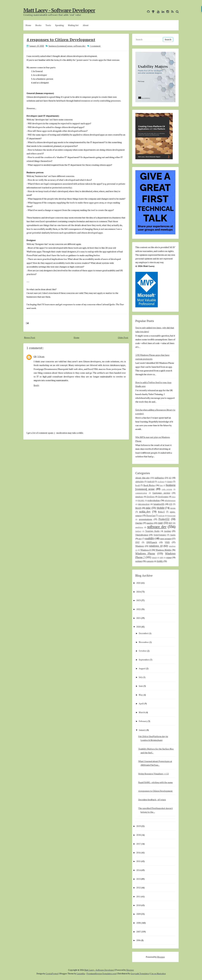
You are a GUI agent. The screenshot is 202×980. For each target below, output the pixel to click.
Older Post (123, 337)
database (139, 497)
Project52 (164, 519)
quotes (150, 523)
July (141, 677)
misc (148, 508)
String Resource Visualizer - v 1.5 (154, 774)
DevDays (151, 497)
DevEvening (163, 497)
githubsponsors (170, 500)
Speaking (59, 25)
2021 (139, 618)
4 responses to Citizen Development (61, 40)
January (142, 730)
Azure (170, 482)
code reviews (167, 489)
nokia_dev (145, 512)
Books (38, 25)
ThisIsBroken (142, 535)
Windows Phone (145, 554)
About (86, 25)
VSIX (167, 542)
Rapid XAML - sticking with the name (156, 782)
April (141, 703)
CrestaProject (52, 974)
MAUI (138, 508)
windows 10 (156, 546)
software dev (79, 46)
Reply (36, 385)
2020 (139, 627)
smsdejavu (139, 527)
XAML (160, 561)
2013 (139, 879)
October (143, 651)
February (143, 721)
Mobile (161, 508)
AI (170, 478)
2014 (139, 870)
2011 (139, 896)
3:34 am (41, 356)
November (144, 642)
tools (173, 535)
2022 (139, 609)
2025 (139, 583)
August (142, 668)
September (144, 660)
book (138, 485)
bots (161, 485)
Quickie (139, 523)
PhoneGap (151, 516)
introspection (144, 504)
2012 (139, 888)
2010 (139, 905)
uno (140, 539)
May (141, 695)
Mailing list (73, 25)
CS (35, 356)
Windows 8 (146, 550)
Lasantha (81, 974)
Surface (138, 531)
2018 (139, 835)
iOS (171, 504)
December (144, 633)
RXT (170, 523)
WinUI (154, 558)
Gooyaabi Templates (140, 974)
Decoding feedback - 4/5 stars (152, 800)
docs (174, 497)
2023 (139, 600)
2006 (139, 940)
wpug (169, 557)
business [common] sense (61, 46)
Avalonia (161, 482)
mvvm (173, 508)
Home (28, 25)
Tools (48, 25)
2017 (139, 844)
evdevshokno (154, 500)
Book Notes (149, 485)
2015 (139, 861)
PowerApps (171, 516)
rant (160, 523)
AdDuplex (159, 478)
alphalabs (140, 482)
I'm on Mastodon (158, 974)
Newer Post (30, 337)
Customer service (161, 493)
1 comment (95, 46)
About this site (142, 478)
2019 (139, 826)
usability (150, 538)
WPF (162, 558)
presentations (145, 519)
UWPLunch (152, 542)
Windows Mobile (163, 550)
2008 (139, 923)
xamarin (150, 561)
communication (141, 493)
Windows (140, 546)
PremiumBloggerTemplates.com (101, 974)
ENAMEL (141, 500)
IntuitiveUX (159, 504)
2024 (139, 592)
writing (139, 561)
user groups (166, 538)
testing (168, 531)
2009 (139, 914)
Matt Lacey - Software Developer (59, 10)
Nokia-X (161, 512)
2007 (139, 932)
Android (151, 482)
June (141, 686)
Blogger (161, 957)
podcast (161, 516)
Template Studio (152, 531)
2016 (139, 853)
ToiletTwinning (160, 535)
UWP (137, 542)
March (142, 712)
